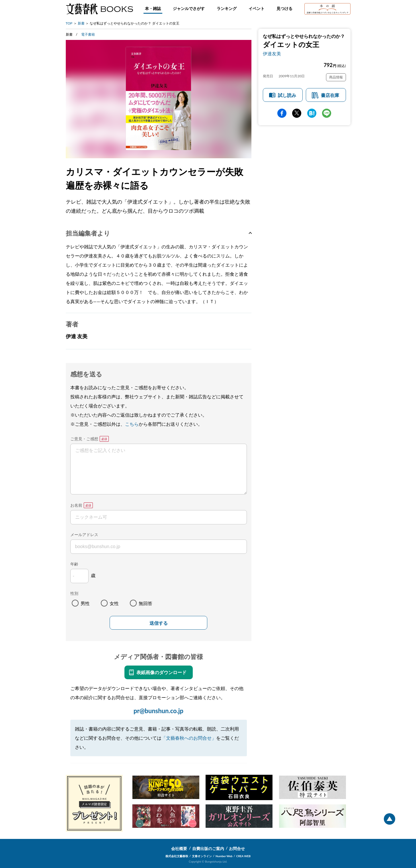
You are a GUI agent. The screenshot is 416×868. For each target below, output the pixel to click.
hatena (312, 113)
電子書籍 (88, 34)
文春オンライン (202, 856)
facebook (282, 113)
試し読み (287, 95)
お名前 (76, 505)
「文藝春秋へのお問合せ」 (189, 738)
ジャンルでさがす (189, 8)
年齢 (74, 564)
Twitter (297, 113)
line (327, 113)
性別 (74, 593)
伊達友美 (272, 53)
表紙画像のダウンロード (161, 672)
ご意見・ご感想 (84, 439)
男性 (85, 603)
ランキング (227, 8)
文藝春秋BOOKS (99, 9)
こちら (132, 424)
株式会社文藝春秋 (177, 856)
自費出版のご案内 (208, 848)
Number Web (224, 856)
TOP (69, 23)
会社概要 (179, 848)
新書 (81, 23)
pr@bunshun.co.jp (158, 711)
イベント (257, 8)
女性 (114, 603)
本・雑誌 (153, 8)
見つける (284, 8)
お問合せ (237, 848)
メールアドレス (84, 535)
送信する (159, 623)
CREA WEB (244, 856)
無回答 (146, 603)
